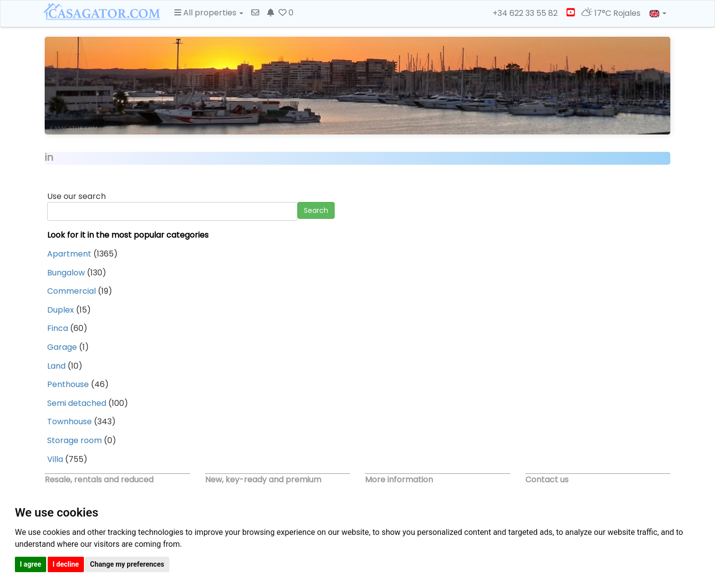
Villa (55, 459)
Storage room (74, 440)
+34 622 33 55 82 (521, 13)
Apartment (69, 254)
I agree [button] (31, 564)
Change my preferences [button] (127, 564)
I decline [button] (66, 564)
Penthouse (68, 384)
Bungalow (66, 273)
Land (56, 366)
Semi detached (77, 403)
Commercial (71, 291)
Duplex (61, 310)
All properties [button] (209, 13)
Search (316, 210)
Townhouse (70, 422)
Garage (62, 347)
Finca (58, 328)
